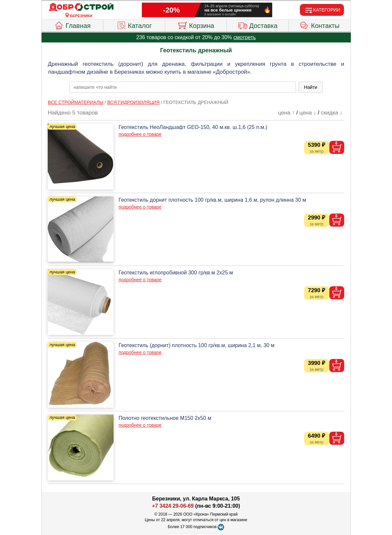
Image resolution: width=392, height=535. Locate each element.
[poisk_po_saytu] (183, 87)
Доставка (258, 25)
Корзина (196, 25)
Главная (72, 25)
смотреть (245, 37)
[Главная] (81, 7)
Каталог (134, 25)
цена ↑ (286, 113)
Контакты (319, 25)
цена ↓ (308, 113)
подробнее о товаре (140, 134)
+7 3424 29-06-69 (173, 506)
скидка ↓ (332, 113)
